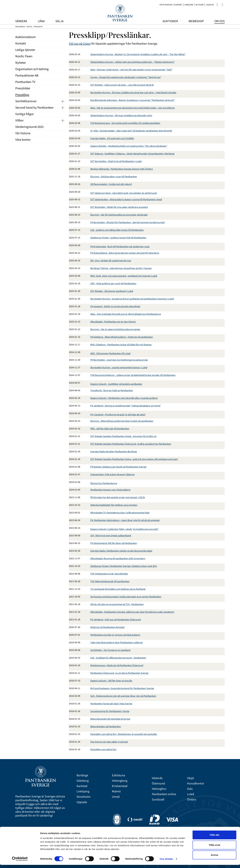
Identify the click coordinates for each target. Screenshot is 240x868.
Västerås (157, 778)
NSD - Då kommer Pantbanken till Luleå (110, 353)
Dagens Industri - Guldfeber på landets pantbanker (116, 384)
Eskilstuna (118, 776)
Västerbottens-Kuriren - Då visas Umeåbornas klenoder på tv (121, 115)
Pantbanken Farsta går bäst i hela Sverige (111, 704)
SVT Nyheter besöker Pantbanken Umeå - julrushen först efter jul (123, 436)
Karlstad (82, 786)
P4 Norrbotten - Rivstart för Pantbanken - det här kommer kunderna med (127, 222)
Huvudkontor (196, 784)
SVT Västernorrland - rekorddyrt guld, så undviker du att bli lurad (124, 193)
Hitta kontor (166, 5)
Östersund (158, 784)
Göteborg (83, 781)
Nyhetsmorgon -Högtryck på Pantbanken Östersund (117, 665)
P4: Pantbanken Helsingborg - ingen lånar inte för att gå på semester (125, 520)
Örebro (192, 800)
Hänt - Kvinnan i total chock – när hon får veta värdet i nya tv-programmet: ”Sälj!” (131, 70)
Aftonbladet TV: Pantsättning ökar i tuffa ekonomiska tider (120, 513)
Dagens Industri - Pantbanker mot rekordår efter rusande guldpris (124, 398)
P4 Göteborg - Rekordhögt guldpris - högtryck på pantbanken (122, 337)
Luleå (191, 794)
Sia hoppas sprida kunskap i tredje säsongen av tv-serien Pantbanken (126, 597)
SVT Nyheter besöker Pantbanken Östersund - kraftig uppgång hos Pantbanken (131, 444)
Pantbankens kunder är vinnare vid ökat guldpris (115, 635)
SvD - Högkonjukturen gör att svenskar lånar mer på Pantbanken (123, 696)
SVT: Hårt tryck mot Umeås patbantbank (111, 536)
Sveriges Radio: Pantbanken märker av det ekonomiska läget (121, 551)
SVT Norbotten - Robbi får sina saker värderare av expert (119, 207)
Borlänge (82, 776)
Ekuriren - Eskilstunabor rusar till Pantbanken (114, 177)
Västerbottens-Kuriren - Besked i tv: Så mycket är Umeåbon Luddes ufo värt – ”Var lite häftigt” (138, 54)
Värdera (21, 21)
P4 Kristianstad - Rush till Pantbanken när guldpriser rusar (120, 247)
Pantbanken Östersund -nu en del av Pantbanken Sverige (119, 673)
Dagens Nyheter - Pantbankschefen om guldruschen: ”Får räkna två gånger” (129, 146)
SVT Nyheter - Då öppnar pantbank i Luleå (112, 291)
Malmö (116, 792)
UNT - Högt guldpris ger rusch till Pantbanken (113, 284)
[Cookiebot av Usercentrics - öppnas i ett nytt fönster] (20, 862)
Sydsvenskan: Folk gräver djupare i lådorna (112, 474)
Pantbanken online (164, 794)
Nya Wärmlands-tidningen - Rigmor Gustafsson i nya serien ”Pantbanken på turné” (132, 100)
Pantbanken (20, 27)
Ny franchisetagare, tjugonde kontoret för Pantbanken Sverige (122, 688)
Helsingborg (120, 781)
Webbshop (196, 21)
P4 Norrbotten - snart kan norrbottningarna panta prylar (119, 360)
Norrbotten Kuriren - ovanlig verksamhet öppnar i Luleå (119, 368)
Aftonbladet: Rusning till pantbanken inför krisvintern (118, 559)
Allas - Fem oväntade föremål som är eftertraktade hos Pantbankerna (126, 314)
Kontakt (178, 5)
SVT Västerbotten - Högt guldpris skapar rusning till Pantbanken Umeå (126, 200)
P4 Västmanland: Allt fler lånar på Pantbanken (114, 543)
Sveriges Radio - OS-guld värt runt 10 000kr (112, 138)
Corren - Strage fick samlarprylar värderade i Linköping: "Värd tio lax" (126, 77)
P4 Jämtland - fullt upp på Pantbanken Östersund (116, 620)
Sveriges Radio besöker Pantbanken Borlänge (114, 452)
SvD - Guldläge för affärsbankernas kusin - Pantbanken (118, 658)
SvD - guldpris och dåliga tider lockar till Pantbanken (117, 230)
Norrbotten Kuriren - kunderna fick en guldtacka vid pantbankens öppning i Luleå (132, 299)
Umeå (116, 797)
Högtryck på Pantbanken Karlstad (107, 627)
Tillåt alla (214, 838)
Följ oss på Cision (80, 44)
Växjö (190, 778)
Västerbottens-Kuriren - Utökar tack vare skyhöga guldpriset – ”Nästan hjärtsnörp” (132, 62)
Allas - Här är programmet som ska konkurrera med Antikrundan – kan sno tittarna (132, 108)
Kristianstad (120, 786)
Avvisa (214, 858)
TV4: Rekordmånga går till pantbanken (110, 581)
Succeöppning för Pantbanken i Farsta (110, 711)
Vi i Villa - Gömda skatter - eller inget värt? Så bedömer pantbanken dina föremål (131, 131)
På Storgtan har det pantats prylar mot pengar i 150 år (118, 497)
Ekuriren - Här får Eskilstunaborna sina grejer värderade (119, 215)
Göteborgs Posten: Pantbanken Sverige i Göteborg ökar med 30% (124, 566)
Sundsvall (158, 800)
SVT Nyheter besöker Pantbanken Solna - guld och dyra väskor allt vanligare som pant (134, 459)
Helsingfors (159, 789)
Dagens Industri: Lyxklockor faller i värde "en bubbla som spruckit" (124, 529)
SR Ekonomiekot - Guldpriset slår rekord (111, 184)
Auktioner (170, 21)
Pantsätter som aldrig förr (103, 749)
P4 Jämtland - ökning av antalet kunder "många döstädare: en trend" (126, 406)
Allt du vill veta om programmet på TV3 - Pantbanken (117, 604)
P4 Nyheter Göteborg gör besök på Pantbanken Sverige (118, 467)
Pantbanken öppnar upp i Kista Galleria (110, 490)
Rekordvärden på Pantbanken (106, 727)
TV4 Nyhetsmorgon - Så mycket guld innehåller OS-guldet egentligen (125, 123)
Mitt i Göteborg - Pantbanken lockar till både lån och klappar (121, 345)
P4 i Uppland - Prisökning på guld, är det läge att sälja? (118, 415)
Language (189, 5)
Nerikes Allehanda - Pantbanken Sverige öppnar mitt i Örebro (122, 169)
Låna (41, 21)
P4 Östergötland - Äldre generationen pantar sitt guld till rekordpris (125, 253)
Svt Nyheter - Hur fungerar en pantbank (110, 650)
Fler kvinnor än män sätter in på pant (109, 742)
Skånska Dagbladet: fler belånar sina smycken (114, 505)
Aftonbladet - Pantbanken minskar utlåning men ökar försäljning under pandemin (132, 612)
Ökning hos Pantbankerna (104, 483)
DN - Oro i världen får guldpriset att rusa (111, 261)
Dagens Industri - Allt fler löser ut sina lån (111, 681)
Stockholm (84, 797)
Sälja (59, 21)
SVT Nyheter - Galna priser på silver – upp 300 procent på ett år (122, 85)
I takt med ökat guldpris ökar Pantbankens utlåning (116, 643)
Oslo (190, 789)
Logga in (210, 5)
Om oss (220, 21)
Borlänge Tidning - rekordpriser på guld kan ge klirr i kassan (121, 268)
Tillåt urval (215, 848)
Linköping (83, 792)
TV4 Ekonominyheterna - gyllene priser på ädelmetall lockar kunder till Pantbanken (133, 375)
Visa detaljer (166, 862)
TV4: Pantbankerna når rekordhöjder (109, 574)
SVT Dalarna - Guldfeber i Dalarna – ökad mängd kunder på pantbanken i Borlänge (132, 154)
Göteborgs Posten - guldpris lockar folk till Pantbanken (118, 238)
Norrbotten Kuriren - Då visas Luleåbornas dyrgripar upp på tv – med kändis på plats (133, 93)
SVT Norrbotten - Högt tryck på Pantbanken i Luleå (116, 161)
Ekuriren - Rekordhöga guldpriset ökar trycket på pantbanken (122, 421)
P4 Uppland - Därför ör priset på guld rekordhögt (115, 306)
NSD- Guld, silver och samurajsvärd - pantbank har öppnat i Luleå (124, 276)
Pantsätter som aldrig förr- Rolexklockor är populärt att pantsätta (124, 734)
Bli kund (200, 5)
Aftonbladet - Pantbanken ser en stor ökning (113, 322)
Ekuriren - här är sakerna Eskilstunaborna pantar (115, 329)
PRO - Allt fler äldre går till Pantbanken (110, 429)
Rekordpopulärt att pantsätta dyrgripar (110, 719)
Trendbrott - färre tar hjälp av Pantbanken (112, 390)
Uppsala (82, 802)
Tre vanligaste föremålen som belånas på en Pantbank (118, 589)
